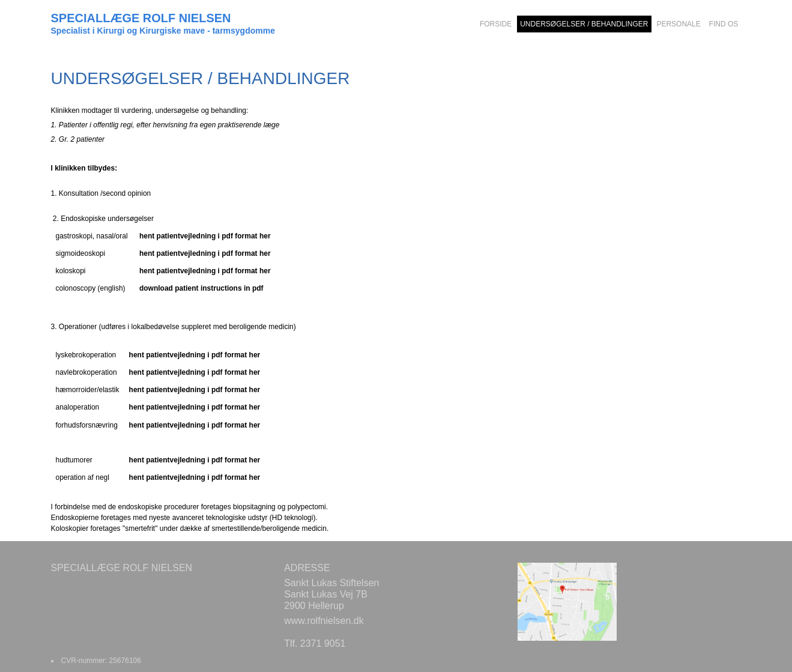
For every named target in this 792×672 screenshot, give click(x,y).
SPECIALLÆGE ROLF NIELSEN (141, 18)
